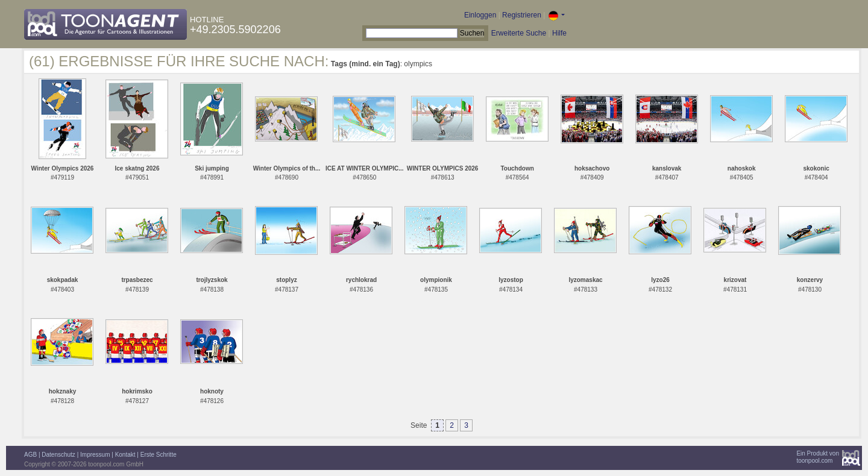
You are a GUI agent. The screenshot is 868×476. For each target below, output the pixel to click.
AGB (30, 455)
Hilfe (559, 33)
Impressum (95, 455)
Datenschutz (58, 455)
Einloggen (480, 15)
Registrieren (522, 15)
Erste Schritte (159, 455)
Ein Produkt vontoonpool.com (818, 457)
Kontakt (125, 455)
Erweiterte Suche (519, 33)
